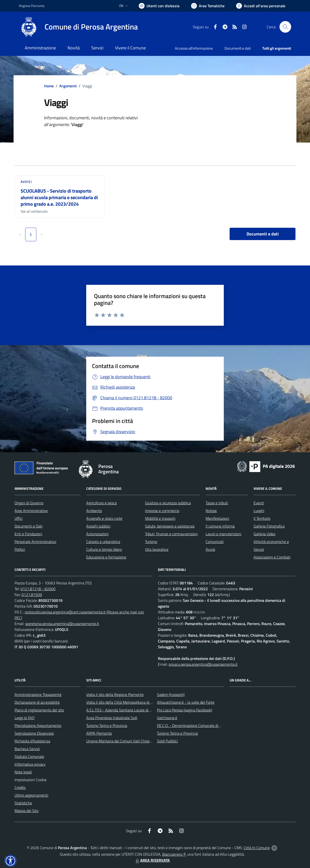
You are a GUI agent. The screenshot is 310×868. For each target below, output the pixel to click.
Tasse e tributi (217, 503)
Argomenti (68, 86)
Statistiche (23, 803)
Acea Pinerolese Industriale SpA (112, 718)
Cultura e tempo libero (104, 549)
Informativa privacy (30, 764)
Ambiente (94, 511)
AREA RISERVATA (152, 860)
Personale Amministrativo (35, 542)
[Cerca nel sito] (285, 27)
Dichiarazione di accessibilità (37, 702)
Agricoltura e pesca (101, 503)
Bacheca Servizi (27, 749)
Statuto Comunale (29, 756)
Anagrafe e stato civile (104, 518)
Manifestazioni (217, 518)
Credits (20, 787)
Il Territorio (262, 518)
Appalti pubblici (98, 526)
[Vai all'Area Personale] (261, 6)
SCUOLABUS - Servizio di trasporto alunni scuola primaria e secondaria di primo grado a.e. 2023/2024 (59, 197)
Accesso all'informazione (194, 48)
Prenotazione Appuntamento (38, 725)
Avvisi (26, 182)
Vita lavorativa (157, 549)
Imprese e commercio (162, 511)
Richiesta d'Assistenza (32, 741)
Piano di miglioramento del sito (39, 710)
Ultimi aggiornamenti (31, 795)
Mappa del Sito (27, 811)
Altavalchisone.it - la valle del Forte (186, 702)
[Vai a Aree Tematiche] (208, 6)
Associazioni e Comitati (272, 557)
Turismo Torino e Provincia (107, 725)
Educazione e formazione (106, 557)
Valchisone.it (167, 718)
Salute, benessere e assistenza (170, 526)
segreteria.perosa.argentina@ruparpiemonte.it (62, 624)
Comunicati (215, 542)
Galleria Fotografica (269, 526)
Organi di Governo (29, 503)
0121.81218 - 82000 (38, 589)
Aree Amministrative (31, 511)
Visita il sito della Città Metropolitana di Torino (123, 702)
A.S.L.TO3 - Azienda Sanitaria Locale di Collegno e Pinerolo (133, 710)
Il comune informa (220, 526)
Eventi (259, 503)
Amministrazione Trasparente (38, 694)
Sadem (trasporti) (171, 694)
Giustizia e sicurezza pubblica (168, 503)
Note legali (23, 772)
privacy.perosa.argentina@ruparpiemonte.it (203, 664)
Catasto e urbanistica (103, 542)
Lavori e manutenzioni (223, 534)
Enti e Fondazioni (28, 534)
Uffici (19, 518)
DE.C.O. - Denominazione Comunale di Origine (194, 725)
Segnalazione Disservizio (34, 733)
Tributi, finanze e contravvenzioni (171, 534)
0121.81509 (32, 595)
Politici (20, 549)
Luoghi (259, 511)
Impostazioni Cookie (31, 780)
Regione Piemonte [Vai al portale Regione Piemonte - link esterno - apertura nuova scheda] (32, 6)
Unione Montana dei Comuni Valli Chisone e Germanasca (132, 741)
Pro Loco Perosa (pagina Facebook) (185, 710)
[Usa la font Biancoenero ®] (159, 6)
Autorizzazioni (97, 534)
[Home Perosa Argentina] (78, 27)
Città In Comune (257, 848)
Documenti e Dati (28, 526)
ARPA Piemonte (99, 733)
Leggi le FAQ (25, 718)
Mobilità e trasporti (160, 518)
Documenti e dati (263, 234)
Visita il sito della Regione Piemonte (115, 694)
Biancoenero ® (174, 854)
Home (49, 86)
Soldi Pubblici (167, 741)
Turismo (151, 542)
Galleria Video (264, 534)
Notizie (211, 511)
